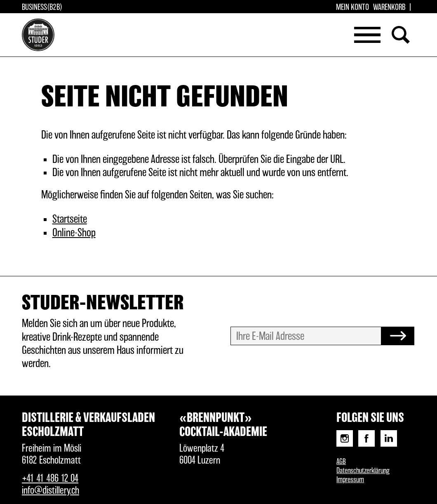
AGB (341, 462)
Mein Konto (352, 7)
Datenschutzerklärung (363, 471)
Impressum (350, 480)
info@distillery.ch (51, 491)
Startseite (70, 219)
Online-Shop (74, 233)
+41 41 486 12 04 (50, 479)
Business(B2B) (42, 7)
